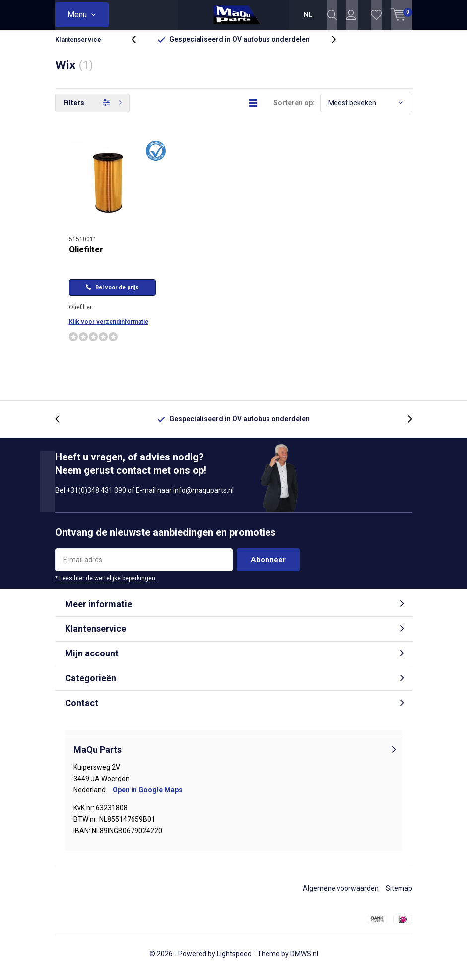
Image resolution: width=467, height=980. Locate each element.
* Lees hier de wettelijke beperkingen (105, 585)
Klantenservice (78, 47)
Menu (77, 15)
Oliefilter (86, 257)
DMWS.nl (304, 961)
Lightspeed (234, 961)
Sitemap (399, 896)
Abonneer (268, 567)
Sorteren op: (294, 110)
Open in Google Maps (148, 797)
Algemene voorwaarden (341, 896)
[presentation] (139, 47)
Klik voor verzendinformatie (109, 329)
